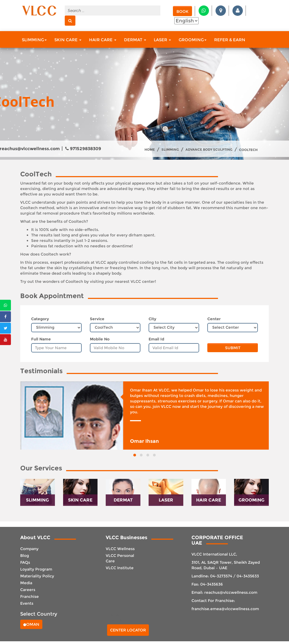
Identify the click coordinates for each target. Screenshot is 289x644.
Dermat (135, 40)
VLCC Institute (120, 568)
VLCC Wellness (120, 549)
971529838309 (83, 149)
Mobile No (100, 339)
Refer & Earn (230, 40)
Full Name (41, 339)
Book (182, 11)
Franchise (30, 596)
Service (97, 319)
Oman (31, 624)
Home (150, 150)
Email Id (156, 339)
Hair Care (103, 40)
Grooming (193, 40)
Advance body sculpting (209, 150)
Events (27, 603)
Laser (162, 40)
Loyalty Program (36, 569)
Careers (28, 590)
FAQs (25, 562)
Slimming (34, 40)
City (152, 319)
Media (26, 583)
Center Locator (128, 630)
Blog (25, 556)
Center (214, 319)
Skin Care (68, 40)
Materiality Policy (37, 576)
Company (29, 549)
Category (40, 319)
